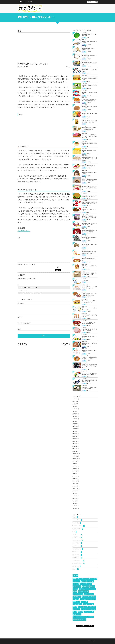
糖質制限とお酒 (77, 552)
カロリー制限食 (77, 520)
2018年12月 (75, 424)
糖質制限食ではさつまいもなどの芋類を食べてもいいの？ (89, 224)
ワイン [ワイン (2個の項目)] (81, 607)
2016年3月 (75, 506)
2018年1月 (75, 451)
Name (20, 317)
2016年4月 (75, 503)
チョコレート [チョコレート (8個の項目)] (93, 579)
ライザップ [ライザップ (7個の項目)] (76, 581)
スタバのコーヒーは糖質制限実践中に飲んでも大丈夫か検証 (89, 180)
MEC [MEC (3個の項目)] (92, 586)
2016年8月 (75, 493)
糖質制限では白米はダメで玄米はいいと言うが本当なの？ (89, 128)
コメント (29, 265)
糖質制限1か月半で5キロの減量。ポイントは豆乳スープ (89, 388)
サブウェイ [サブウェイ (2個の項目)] (86, 597)
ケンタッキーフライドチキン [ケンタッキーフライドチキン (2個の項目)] (81, 617)
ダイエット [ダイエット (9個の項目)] (84, 579)
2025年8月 (75, 409)
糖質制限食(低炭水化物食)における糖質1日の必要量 (89, 49)
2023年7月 (75, 419)
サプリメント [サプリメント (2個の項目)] (77, 614)
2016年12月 (75, 483)
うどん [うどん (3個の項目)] (75, 589)
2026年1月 (75, 399)
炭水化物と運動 (77, 546)
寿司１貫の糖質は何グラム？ (88, 166)
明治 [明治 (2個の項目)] (85, 604)
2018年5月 (75, 441)
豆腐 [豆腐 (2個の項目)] (86, 607)
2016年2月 (75, 508)
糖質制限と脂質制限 (79, 526)
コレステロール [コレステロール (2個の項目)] (89, 612)
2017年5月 (75, 471)
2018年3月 (75, 446)
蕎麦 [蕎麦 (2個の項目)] (91, 617)
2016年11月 (75, 486)
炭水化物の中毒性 (78, 529)
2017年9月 (75, 461)
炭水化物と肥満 (77, 543)
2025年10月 (75, 404)
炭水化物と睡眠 (77, 555)
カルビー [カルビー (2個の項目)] (92, 609)
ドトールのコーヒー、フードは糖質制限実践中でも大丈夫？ (89, 287)
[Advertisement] (44, 45)
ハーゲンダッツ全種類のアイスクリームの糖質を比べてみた (89, 323)
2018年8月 (75, 434)
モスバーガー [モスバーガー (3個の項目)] (77, 586)
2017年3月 (75, 476)
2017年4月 (75, 474)
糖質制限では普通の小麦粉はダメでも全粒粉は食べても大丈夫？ (89, 252)
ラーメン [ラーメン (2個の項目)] (84, 602)
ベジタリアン (77, 523)
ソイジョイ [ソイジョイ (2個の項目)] (76, 609)
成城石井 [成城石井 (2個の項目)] (92, 607)
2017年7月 (75, 466)
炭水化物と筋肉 (77, 558)
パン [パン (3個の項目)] (93, 589)
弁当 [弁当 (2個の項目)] (75, 612)
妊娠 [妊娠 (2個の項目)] (75, 607)
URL (20, 329)
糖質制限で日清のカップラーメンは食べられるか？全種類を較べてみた (89, 188)
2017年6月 (75, 469)
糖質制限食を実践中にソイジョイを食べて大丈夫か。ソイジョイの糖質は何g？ (89, 159)
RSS (31, 2)
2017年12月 (75, 454)
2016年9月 (75, 491)
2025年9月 (75, 406)
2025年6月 (75, 414)
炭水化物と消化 (77, 535)
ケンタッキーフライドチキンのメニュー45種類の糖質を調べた (90, 100)
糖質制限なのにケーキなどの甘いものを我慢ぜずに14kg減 (89, 274)
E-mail (20, 323)
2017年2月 (75, 479)
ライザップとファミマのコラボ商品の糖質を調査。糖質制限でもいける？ (90, 366)
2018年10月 (75, 429)
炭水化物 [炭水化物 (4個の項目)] (90, 581)
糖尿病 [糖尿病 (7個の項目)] (84, 581)
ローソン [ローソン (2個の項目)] (76, 599)
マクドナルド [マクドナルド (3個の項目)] (77, 597)
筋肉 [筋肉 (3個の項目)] (86, 594)
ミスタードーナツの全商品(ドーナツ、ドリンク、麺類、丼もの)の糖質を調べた (90, 136)
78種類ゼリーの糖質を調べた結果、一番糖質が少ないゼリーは (89, 217)
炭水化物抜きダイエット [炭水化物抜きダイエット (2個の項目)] (80, 619)
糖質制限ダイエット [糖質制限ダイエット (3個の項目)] (85, 589)
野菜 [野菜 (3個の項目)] (75, 591)
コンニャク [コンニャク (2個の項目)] (76, 602)
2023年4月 (75, 421)
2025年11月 (75, 401)
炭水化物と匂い (77, 537)
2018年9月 (75, 431)
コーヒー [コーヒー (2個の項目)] (92, 599)
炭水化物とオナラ (78, 549)
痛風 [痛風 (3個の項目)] (91, 594)
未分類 (76, 569)
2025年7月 (75, 411)
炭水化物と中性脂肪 (78, 561)
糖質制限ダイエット (79, 563)
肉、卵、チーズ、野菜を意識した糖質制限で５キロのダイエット (89, 374)
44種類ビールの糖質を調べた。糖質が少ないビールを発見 (89, 231)
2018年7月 (75, 436)
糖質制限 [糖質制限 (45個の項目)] (76, 579)
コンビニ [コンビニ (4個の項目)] (76, 584)
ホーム (23, 2)
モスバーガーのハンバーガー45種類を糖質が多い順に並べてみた (90, 196)
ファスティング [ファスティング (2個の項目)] (78, 604)
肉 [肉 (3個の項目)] (90, 584)
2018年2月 (75, 449)
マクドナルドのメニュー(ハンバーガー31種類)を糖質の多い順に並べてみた (90, 78)
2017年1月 (75, 481)
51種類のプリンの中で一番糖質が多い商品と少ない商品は (89, 358)
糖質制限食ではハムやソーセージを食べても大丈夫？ (89, 330)
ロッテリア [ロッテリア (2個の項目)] (85, 609)
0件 (28, 67)
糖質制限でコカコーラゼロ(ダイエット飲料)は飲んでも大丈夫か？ (90, 203)
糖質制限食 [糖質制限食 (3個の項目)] (86, 586)
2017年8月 (75, 464)
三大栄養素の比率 (78, 540)
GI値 (75, 532)
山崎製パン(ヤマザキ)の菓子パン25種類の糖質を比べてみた (89, 294)
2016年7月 (75, 496)
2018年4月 (75, 444)
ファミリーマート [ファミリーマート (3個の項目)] (78, 594)
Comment (21, 304)
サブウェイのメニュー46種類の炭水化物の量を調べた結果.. (90, 302)
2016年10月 (75, 488)
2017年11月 (75, 456)
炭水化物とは (85, 280)
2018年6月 (75, 439)
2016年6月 (75, 498)
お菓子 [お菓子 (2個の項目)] (93, 597)
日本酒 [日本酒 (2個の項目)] (91, 604)
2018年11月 (75, 426)
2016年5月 (75, 501)
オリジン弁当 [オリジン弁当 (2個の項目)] (84, 599)
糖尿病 (75, 517)
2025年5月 (75, 416)
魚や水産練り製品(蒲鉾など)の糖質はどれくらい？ (89, 381)
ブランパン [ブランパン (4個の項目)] (84, 584)
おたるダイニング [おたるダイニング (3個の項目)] (83, 591)
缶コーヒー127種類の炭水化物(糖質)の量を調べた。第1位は (89, 121)
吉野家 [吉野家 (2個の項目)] (81, 612)
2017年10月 (75, 459)
